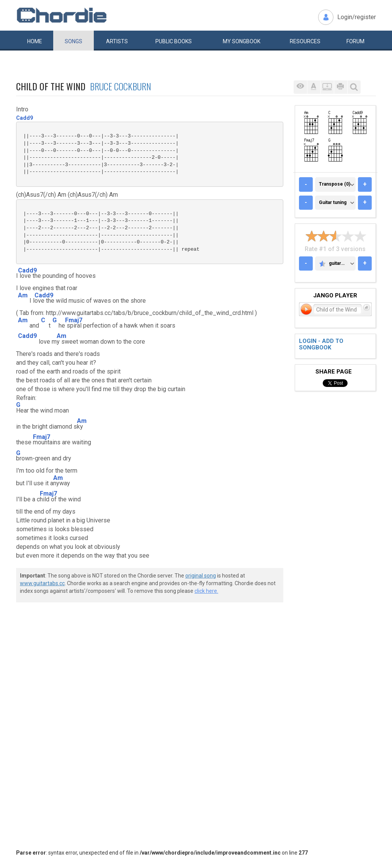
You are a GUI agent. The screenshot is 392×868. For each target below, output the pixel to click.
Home (35, 41)
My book (242, 41)
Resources (305, 41)
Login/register (357, 17)
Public (174, 41)
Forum (355, 41)
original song (201, 576)
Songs (73, 41)
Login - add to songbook (321, 344)
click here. (206, 591)
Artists (117, 41)
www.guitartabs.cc (42, 583)
